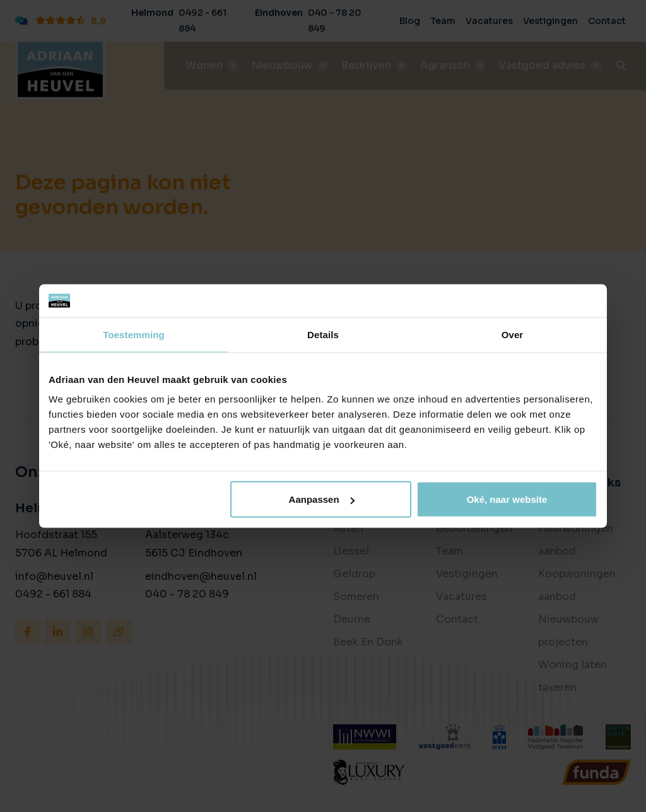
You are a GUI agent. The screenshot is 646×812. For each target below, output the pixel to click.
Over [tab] (513, 334)
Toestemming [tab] (134, 334)
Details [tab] (323, 334)
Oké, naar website (507, 499)
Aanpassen (322, 499)
